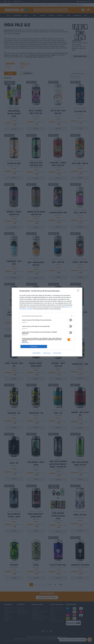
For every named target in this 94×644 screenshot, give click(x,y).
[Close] (79, 291)
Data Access (47, 353)
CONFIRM (34, 347)
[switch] (70, 320)
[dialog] (47, 322)
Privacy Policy (57, 353)
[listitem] (47, 316)
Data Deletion (37, 353)
